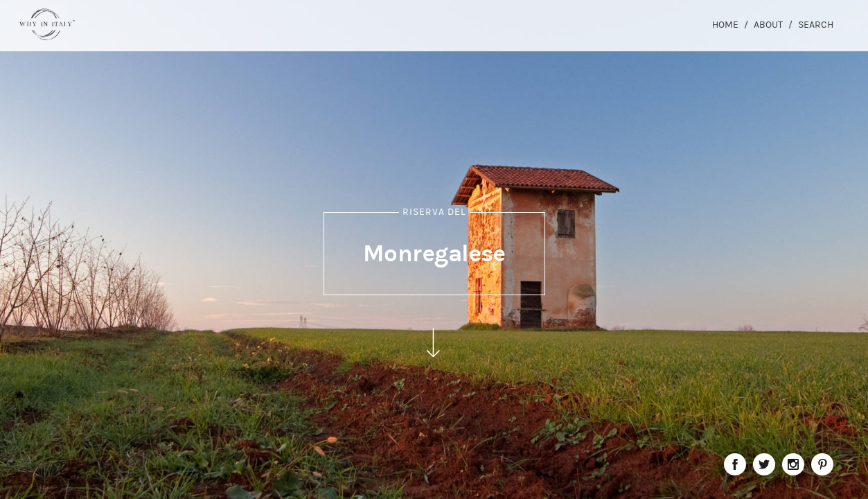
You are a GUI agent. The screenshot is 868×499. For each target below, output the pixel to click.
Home (725, 25)
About (768, 25)
